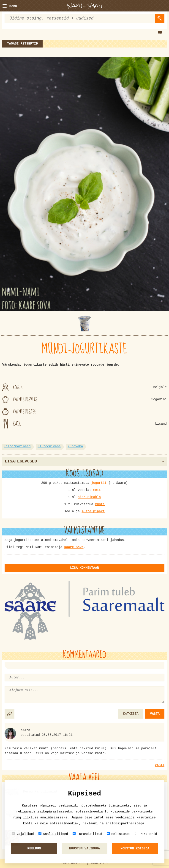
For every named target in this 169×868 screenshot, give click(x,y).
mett (97, 490)
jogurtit (99, 483)
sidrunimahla (89, 497)
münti (100, 504)
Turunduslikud (87, 834)
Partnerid (146, 834)
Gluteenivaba (49, 446)
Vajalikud (23, 834)
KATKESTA (131, 714)
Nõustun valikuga (84, 848)
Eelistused (119, 834)
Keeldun (34, 848)
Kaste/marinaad (17, 446)
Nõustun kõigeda (135, 848)
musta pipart (93, 511)
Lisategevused (84, 461)
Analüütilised (53, 834)
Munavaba (75, 446)
